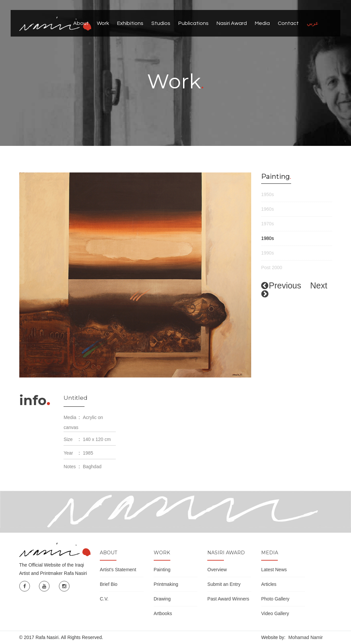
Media (262, 23)
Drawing (162, 599)
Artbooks (163, 613)
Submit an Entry (224, 584)
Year (68, 453)
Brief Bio (109, 584)
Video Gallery (275, 613)
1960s (267, 209)
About (81, 23)
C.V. (104, 599)
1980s (267, 238)
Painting (162, 570)
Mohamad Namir (306, 637)
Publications (193, 23)
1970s (267, 224)
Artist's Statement (118, 570)
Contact (288, 23)
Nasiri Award (232, 23)
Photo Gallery (275, 599)
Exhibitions (130, 23)
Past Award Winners (228, 599)
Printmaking (166, 584)
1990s (267, 253)
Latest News (274, 570)
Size (68, 439)
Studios (161, 23)
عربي (313, 23)
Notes (70, 467)
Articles (269, 584)
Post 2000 (272, 268)
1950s (267, 194)
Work (103, 23)
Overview (217, 570)
